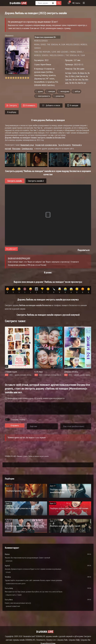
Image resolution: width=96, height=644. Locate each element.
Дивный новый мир (13, 606)
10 (28, 78)
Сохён (74, 73)
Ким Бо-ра (82, 83)
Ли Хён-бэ (73, 83)
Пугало (8, 572)
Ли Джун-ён (82, 73)
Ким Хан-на (81, 76)
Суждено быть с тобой (14, 595)
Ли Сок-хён (77, 80)
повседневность (44, 96)
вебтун (78, 91)
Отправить (15, 425)
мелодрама (65, 91)
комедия (52, 91)
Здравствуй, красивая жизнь (46, 145)
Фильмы (20, 456)
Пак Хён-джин (79, 69)
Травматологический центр (16, 584)
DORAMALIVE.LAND (10, 456)
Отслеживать (29, 105)
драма (40, 91)
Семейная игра (27, 149)
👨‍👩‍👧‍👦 (36, 290)
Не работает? (11, 249)
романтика (60, 96)
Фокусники (16, 149)
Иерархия (9, 561)
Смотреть (12, 105)
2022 (46, 60)
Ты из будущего (65, 145)
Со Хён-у (72, 76)
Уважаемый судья (27, 145)
